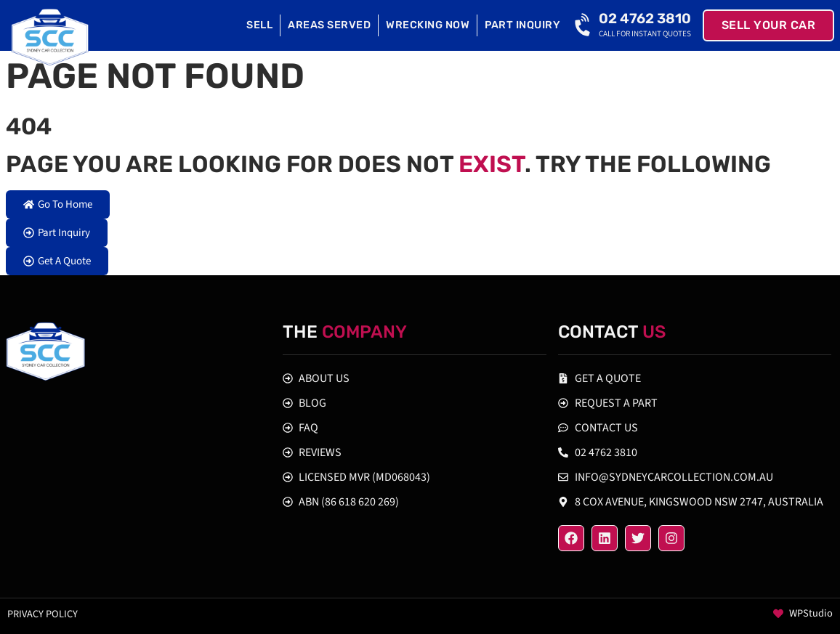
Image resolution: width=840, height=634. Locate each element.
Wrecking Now (428, 25)
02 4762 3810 (645, 19)
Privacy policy (43, 614)
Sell (259, 25)
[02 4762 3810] (584, 25)
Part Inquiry (522, 25)
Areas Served (329, 25)
